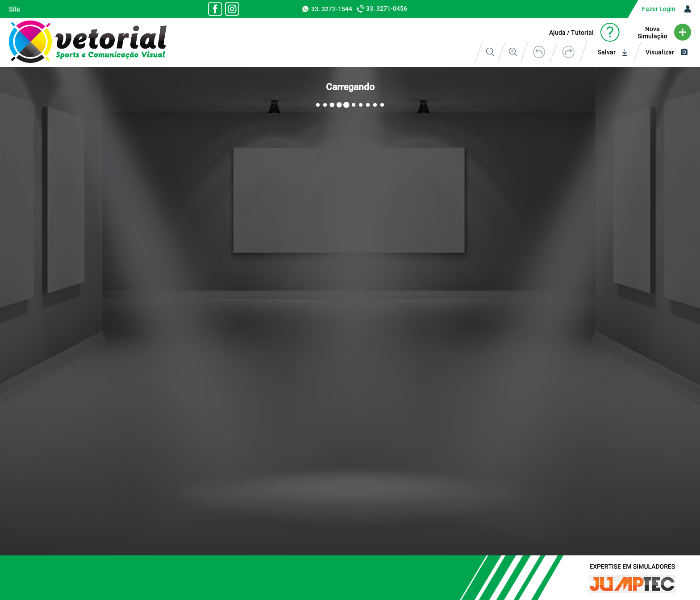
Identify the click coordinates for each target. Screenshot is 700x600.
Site (15, 9)
